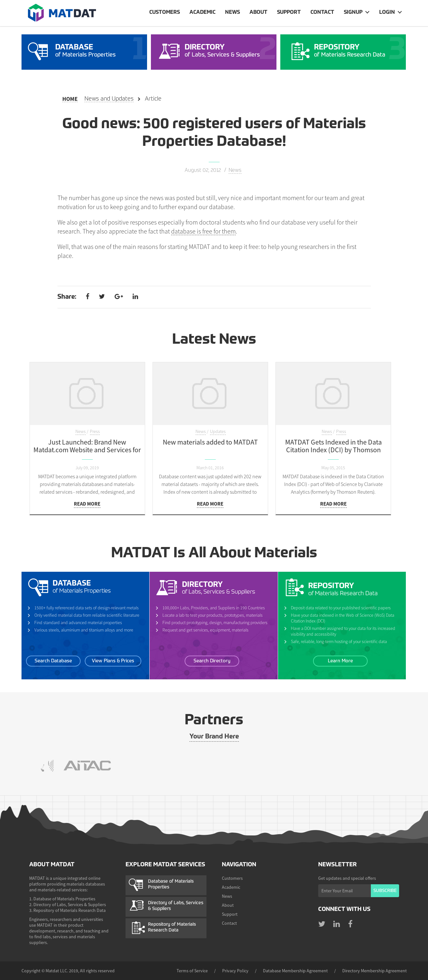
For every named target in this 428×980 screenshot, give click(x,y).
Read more (87, 504)
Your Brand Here (214, 737)
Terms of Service (192, 971)
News (232, 13)
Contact (322, 13)
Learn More (340, 661)
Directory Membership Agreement (375, 971)
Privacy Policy (235, 971)
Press (95, 431)
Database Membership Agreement (295, 971)
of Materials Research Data (358, 51)
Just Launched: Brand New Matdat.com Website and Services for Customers (87, 450)
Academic (202, 13)
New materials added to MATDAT (210, 442)
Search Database (53, 661)
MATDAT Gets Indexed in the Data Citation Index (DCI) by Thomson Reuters (333, 450)
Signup (353, 13)
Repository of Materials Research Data (172, 927)
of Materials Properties (100, 51)
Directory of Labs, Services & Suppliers (176, 906)
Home (70, 99)
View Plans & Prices (113, 661)
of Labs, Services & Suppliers (229, 51)
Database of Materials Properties (171, 884)
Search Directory (212, 661)
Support (289, 13)
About (258, 13)
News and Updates (109, 99)
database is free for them (203, 231)
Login (387, 13)
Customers (165, 13)
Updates (218, 431)
